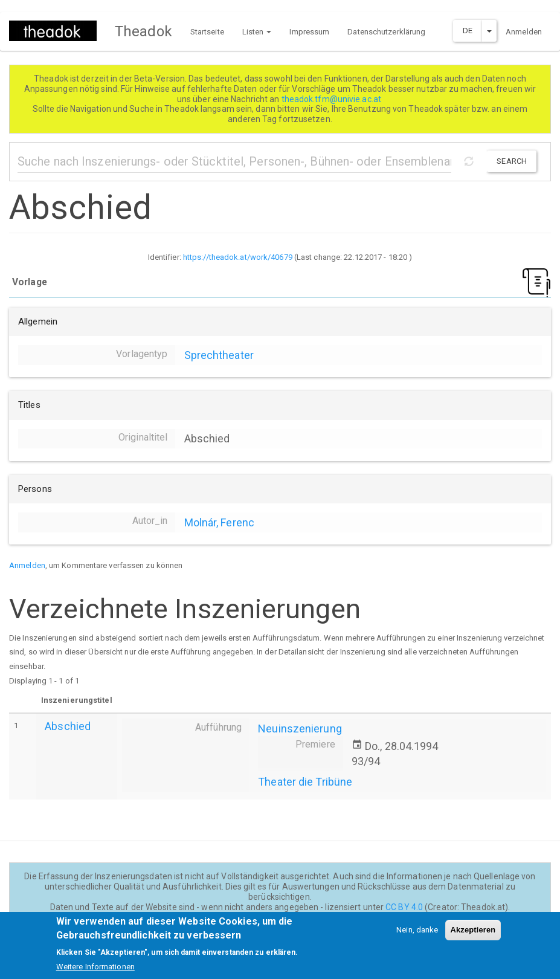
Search (512, 161)
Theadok (143, 31)
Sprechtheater (219, 355)
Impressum (309, 32)
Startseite (207, 32)
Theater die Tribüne (305, 782)
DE (468, 31)
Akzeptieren (473, 936)
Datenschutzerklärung (386, 32)
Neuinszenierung (300, 729)
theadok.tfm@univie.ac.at (333, 99)
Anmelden (524, 32)
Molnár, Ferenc (219, 522)
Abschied (68, 726)
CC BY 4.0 (404, 907)
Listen (257, 32)
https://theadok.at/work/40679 (238, 257)
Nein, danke (417, 936)
